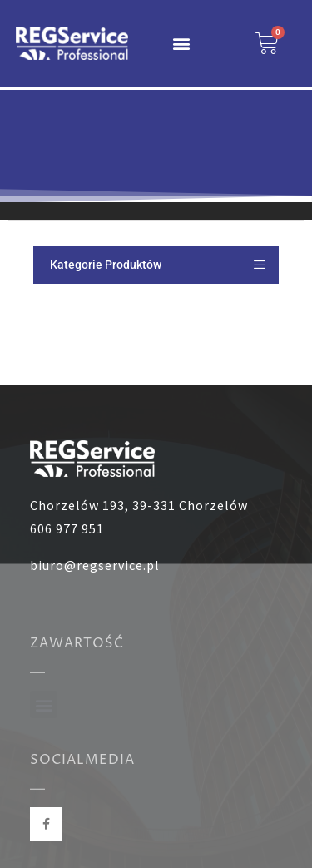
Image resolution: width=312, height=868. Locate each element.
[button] (182, 44)
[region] (156, 146)
